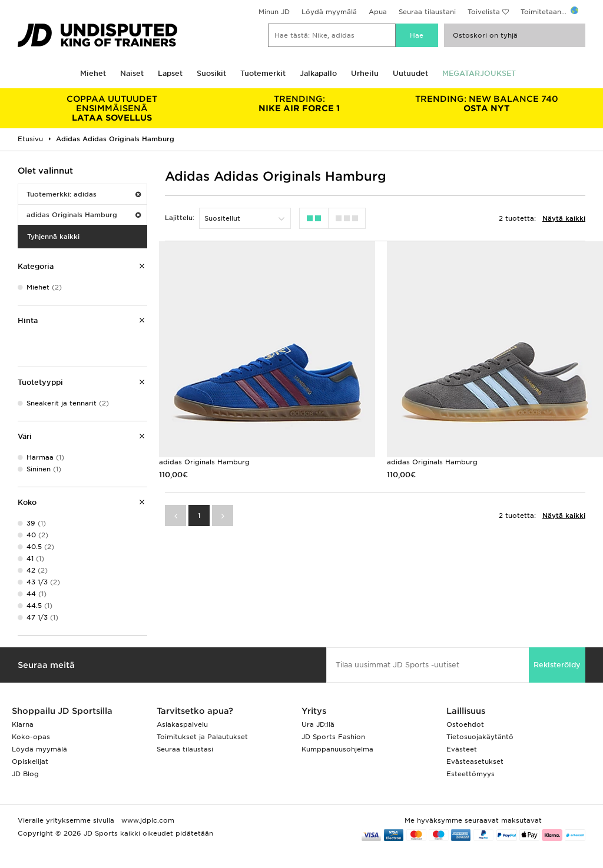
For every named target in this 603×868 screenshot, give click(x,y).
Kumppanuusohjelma (337, 749)
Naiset (132, 73)
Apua (378, 12)
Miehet (93, 73)
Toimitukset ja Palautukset (202, 737)
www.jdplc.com (147, 820)
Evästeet (462, 749)
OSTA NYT (486, 104)
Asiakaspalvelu (182, 724)
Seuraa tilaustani (427, 12)
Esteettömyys (471, 774)
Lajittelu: (180, 218)
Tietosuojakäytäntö (480, 737)
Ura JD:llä (318, 724)
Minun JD (274, 12)
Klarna (23, 724)
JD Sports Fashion (333, 737)
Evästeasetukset (475, 761)
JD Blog (25, 774)
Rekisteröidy (557, 665)
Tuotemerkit (263, 73)
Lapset (170, 73)
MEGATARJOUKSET (479, 73)
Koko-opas (31, 737)
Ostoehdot (465, 724)
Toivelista (484, 12)
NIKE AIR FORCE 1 (299, 104)
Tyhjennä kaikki (53, 237)
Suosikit (211, 73)
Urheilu (365, 73)
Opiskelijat (30, 761)
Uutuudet (410, 73)
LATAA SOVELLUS (112, 108)
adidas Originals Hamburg (84, 215)
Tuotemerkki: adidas (84, 194)
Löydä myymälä (329, 12)
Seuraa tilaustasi (185, 749)
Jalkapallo (318, 73)
